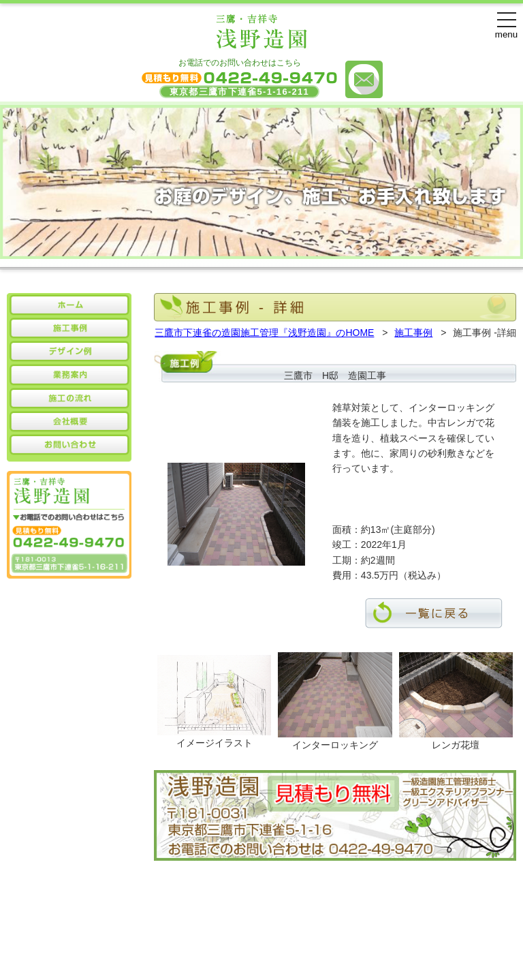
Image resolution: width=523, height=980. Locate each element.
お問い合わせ (393, 930)
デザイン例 (221, 930)
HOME (116, 930)
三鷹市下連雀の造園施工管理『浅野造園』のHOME (264, 333)
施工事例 (413, 333)
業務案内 (279, 930)
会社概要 (331, 930)
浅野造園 (219, 951)
